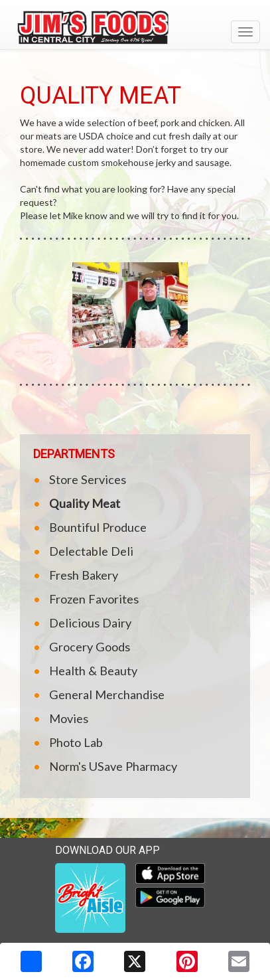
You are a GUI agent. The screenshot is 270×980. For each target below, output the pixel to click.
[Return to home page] (135, 26)
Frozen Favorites (94, 599)
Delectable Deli (91, 551)
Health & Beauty (93, 671)
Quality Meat (85, 503)
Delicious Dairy (90, 623)
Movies (69, 718)
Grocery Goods (90, 647)
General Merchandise (107, 694)
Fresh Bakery (84, 575)
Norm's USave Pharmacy (113, 766)
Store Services (88, 479)
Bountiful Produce (98, 527)
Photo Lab (76, 742)
